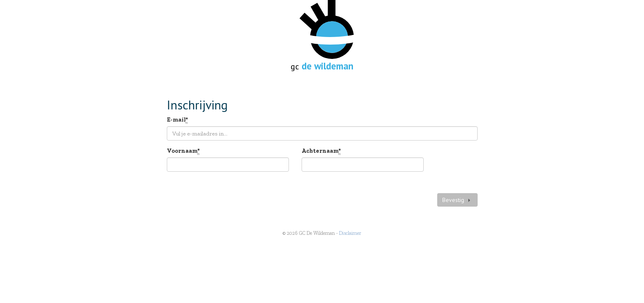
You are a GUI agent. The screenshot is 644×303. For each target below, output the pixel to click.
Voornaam (183, 151)
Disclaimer (350, 233)
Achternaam (321, 151)
